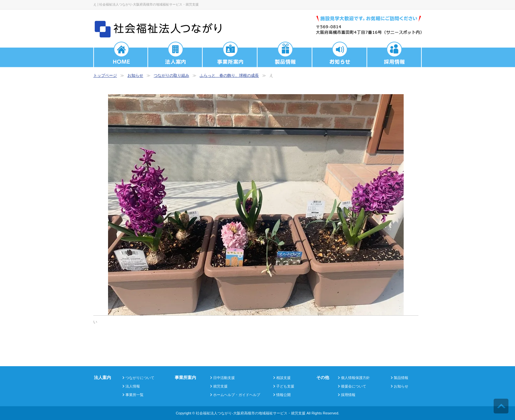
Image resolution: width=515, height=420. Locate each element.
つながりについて (140, 378)
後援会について (354, 386)
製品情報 (401, 378)
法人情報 (133, 386)
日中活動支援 (224, 378)
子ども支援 (285, 386)
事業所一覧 (134, 395)
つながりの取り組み (171, 75)
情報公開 (283, 395)
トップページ (105, 75)
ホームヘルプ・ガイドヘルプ (237, 395)
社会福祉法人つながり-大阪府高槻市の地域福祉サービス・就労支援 (251, 413)
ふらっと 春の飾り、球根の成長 (229, 75)
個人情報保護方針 (355, 378)
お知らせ (135, 75)
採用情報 (348, 395)
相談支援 (283, 378)
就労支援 (220, 386)
